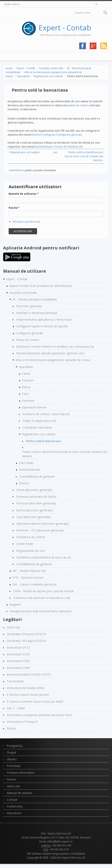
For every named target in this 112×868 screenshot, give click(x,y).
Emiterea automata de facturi (36, 497)
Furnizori (28, 380)
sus (55, 152)
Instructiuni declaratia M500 (26, 688)
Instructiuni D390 (18, 668)
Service (12, 779)
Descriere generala (29, 306)
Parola (14, 208)
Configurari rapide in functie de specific (42, 326)
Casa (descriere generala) (33, 517)
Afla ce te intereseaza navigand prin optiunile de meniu (53, 360)
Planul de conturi (28, 340)
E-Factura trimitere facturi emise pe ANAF (35, 702)
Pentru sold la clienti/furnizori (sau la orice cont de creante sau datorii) (65, 454)
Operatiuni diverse (34, 407)
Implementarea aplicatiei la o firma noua (44, 319)
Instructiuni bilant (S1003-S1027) (29, 674)
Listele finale (25, 544)
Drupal (11, 752)
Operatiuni (23, 76)
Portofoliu (14, 766)
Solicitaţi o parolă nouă (26, 222)
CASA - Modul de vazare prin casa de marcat (43, 591)
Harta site (13, 786)
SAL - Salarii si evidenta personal (34, 584)
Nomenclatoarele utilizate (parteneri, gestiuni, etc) (50, 353)
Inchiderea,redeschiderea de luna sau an (44, 557)
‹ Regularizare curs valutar (24, 152)
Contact (12, 800)
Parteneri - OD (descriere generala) (40, 530)
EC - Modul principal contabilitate (35, 299)
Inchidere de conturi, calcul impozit (46, 414)
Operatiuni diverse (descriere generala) (42, 524)
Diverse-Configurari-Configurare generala (57, 135)
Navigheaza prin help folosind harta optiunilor (41, 611)
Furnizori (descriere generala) (36, 503)
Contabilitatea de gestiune (37, 476)
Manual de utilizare (20, 793)
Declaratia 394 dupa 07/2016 (26, 641)
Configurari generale (29, 333)
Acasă (9, 68)
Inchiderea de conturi (31, 537)
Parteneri (28, 401)
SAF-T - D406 (16, 708)
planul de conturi (78, 105)
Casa (25, 394)
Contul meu (15, 806)
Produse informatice (21, 773)
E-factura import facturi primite (28, 695)
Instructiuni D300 (18, 661)
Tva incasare (15, 681)
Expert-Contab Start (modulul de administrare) (41, 286)
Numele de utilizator (24, 194)
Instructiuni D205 (18, 654)
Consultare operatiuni (37, 427)
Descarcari (14, 813)
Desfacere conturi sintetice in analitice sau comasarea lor (55, 347)
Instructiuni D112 (18, 647)
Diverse (24, 483)
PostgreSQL (15, 746)
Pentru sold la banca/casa (43, 441)
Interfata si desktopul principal (37, 313)
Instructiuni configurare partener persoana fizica (39, 715)
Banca (26, 387)
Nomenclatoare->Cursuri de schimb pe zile (59, 147)
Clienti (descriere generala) (34, 490)
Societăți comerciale (51, 68)
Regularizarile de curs (31, 551)
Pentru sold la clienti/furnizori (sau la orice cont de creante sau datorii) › (84, 156)
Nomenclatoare (29, 470)
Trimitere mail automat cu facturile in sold (42, 598)
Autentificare (16, 170)
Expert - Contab (65, 28)
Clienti (26, 374)
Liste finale (26, 463)
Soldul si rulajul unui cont (39, 421)
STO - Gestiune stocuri (28, 577)
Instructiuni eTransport (22, 722)
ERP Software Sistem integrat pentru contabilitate (56, 854)
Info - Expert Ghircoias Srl (56, 834)
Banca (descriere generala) (34, 510)
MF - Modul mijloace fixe (29, 571)
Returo (11, 728)
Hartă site (13, 627)
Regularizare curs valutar (48, 76)
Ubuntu (12, 759)
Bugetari (15, 604)
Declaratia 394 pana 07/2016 (26, 634)
